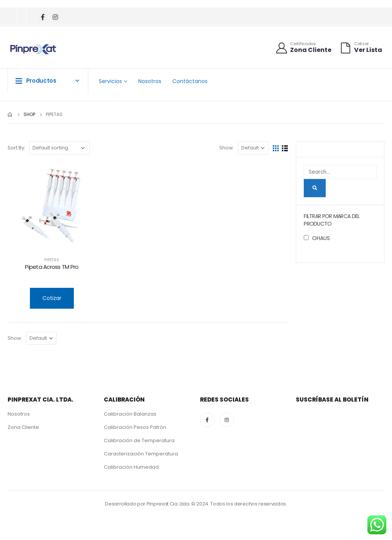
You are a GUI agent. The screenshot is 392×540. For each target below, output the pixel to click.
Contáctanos (190, 81)
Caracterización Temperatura (141, 454)
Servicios (110, 81)
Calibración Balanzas (130, 414)
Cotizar (52, 298)
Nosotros (150, 81)
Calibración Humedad (131, 467)
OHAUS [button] (321, 238)
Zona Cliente (23, 427)
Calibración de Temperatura (139, 440)
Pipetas (52, 260)
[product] (52, 206)
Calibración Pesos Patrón (135, 427)
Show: (227, 148)
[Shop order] (59, 148)
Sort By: (16, 148)
